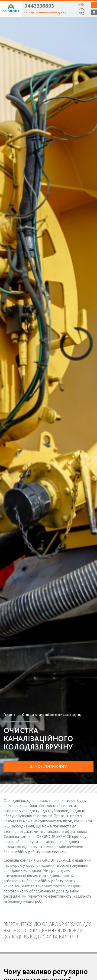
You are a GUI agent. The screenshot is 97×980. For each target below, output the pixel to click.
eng (81, 13)
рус (81, 8)
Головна (9, 715)
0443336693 (39, 6)
